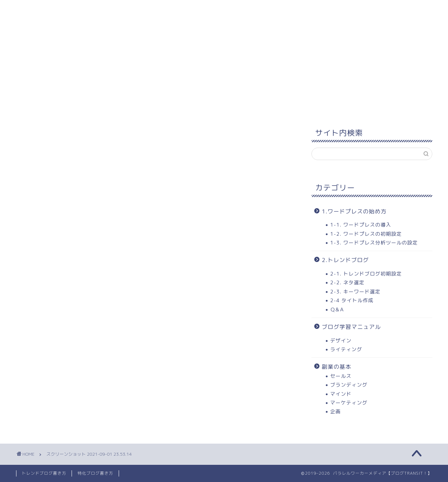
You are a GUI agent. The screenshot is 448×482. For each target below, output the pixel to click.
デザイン (341, 340)
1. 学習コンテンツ (87, 10)
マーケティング (349, 403)
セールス (341, 376)
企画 (335, 411)
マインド (341, 394)
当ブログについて (308, 10)
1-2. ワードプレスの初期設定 (366, 234)
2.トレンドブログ (345, 260)
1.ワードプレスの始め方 (354, 211)
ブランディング (349, 385)
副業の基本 (336, 367)
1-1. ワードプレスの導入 (361, 225)
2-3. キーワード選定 (355, 291)
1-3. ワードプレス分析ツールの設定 (374, 242)
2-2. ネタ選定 (347, 282)
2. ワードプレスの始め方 (164, 10)
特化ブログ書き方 (95, 473)
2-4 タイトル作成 (352, 300)
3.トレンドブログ (241, 10)
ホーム (35, 10)
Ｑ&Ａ (337, 309)
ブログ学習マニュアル (351, 327)
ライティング (346, 349)
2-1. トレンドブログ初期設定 (366, 274)
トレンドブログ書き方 (44, 473)
